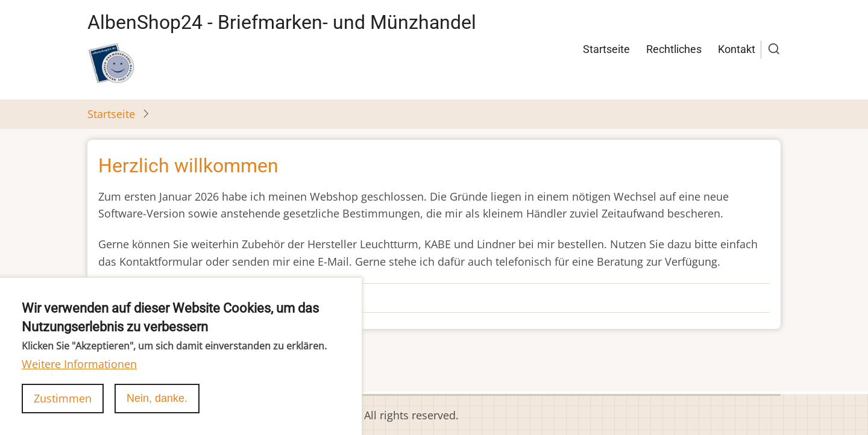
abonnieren (117, 370)
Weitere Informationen (79, 377)
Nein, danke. (157, 411)
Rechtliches (674, 49)
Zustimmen (63, 411)
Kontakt (737, 49)
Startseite (606, 49)
